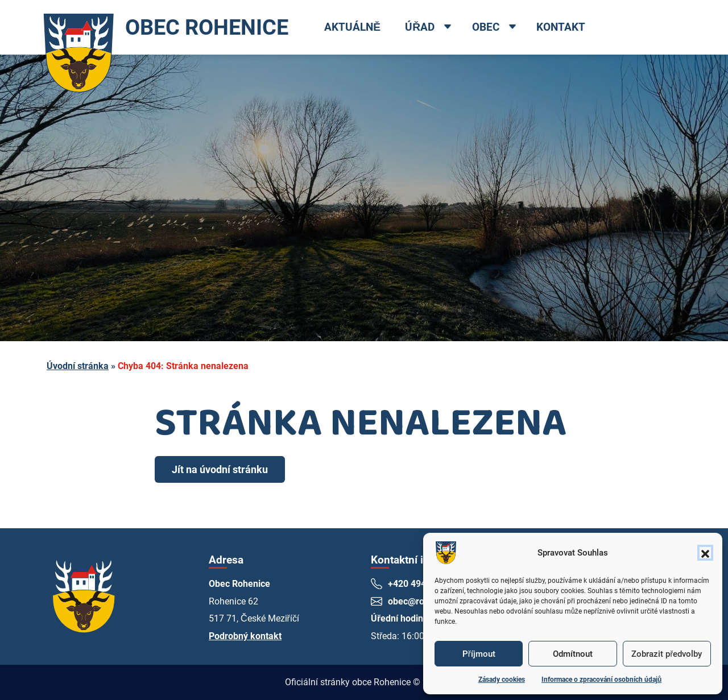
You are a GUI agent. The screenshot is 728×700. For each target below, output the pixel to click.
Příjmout (479, 654)
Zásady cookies (502, 680)
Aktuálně (352, 27)
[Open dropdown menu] (448, 28)
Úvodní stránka (78, 366)
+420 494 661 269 (425, 584)
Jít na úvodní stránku (220, 469)
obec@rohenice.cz (426, 601)
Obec (486, 27)
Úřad (420, 27)
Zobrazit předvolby (667, 654)
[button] (705, 553)
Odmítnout (573, 654)
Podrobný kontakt (245, 636)
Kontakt (561, 27)
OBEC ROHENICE (164, 27)
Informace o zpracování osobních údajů (601, 680)
